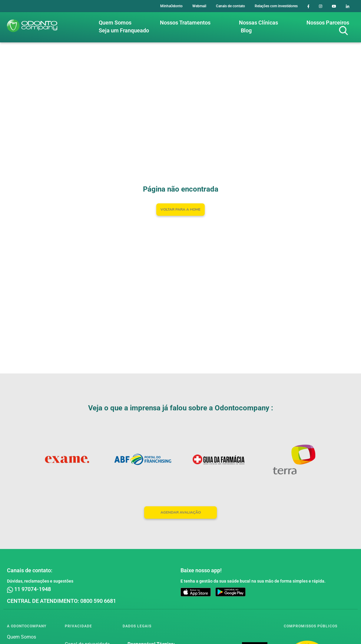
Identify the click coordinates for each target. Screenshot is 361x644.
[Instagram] (321, 6)
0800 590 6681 (98, 601)
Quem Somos (115, 23)
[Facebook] (308, 6)
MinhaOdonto (171, 6)
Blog (246, 30)
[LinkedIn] (348, 6)
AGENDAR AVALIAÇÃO (181, 512)
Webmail (199, 6)
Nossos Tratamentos (185, 23)
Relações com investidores (276, 6)
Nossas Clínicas (258, 23)
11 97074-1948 (29, 589)
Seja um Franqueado (124, 30)
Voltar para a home (180, 209)
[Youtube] (334, 6)
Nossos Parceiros (328, 23)
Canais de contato (230, 6)
